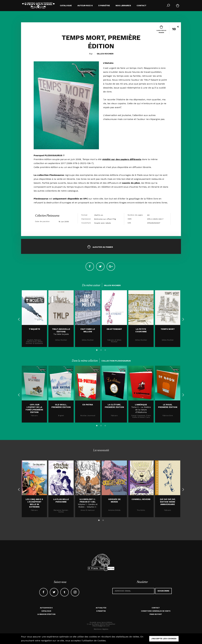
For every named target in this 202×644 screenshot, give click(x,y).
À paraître (101, 611)
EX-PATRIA (88, 405)
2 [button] (101, 350)
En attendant (114, 329)
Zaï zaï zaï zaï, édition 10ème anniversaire (168, 502)
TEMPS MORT (168, 329)
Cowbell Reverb (141, 499)
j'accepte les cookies (164, 639)
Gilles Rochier (105, 54)
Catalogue (46, 611)
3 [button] (105, 350)
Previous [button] (18, 319)
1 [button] (97, 350)
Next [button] (182, 319)
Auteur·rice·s (46, 608)
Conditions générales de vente (156, 611)
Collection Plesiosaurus (47, 215)
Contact (156, 608)
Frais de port (156, 614)
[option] (34, 319)
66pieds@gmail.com (101, 626)
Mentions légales (101, 629)
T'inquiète (34, 329)
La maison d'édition (46, 614)
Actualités (101, 608)
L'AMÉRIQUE (141, 405)
